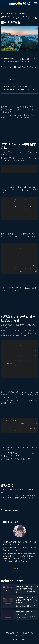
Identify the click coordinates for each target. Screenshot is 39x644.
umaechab (20, 3)
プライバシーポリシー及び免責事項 (20, 633)
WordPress (17, 510)
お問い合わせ (20, 568)
